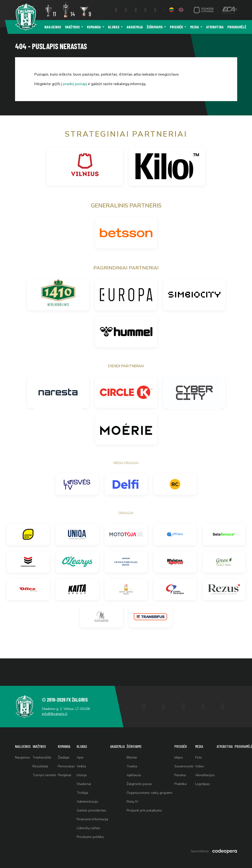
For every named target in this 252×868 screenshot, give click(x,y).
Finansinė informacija (92, 819)
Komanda (94, 27)
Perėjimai (64, 775)
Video (200, 766)
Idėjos (179, 757)
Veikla (81, 766)
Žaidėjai (64, 757)
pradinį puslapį (75, 84)
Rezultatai (40, 766)
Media (195, 27)
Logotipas (203, 784)
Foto (198, 757)
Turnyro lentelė (44, 775)
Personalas (66, 766)
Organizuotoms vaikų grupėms (150, 793)
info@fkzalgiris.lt (55, 714)
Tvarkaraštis (42, 757)
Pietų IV (132, 802)
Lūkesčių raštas (88, 828)
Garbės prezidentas (91, 810)
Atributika (215, 27)
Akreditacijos (205, 775)
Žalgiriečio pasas (139, 784)
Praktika (180, 784)
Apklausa (134, 775)
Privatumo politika (90, 837)
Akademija (135, 27)
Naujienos (53, 27)
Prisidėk (176, 27)
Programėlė (237, 27)
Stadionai (84, 784)
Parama (180, 775)
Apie (80, 757)
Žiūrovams (155, 27)
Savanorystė (184, 766)
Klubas (114, 27)
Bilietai (132, 757)
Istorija (82, 775)
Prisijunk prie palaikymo (144, 810)
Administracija (87, 802)
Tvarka (132, 766)
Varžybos (72, 27)
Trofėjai (82, 793)
